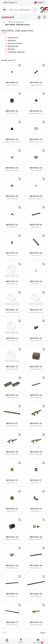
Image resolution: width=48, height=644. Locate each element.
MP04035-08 (12, 452)
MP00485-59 (36, 168)
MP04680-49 (36, 566)
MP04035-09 (36, 452)
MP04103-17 (36, 480)
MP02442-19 (36, 338)
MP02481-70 (12, 367)
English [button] (39, 3)
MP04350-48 (36, 537)
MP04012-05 (36, 395)
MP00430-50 (12, 139)
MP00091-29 (36, 83)
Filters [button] (21, 641)
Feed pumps (13, 46)
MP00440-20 (36, 139)
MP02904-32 (36, 367)
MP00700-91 (12, 253)
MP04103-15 (12, 480)
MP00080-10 (12, 83)
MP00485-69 (12, 196)
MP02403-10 (36, 310)
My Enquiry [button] (38, 641)
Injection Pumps (15, 43)
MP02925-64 (12, 395)
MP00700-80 (36, 225)
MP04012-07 (12, 423)
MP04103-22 (12, 509)
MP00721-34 (36, 282)
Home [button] (7, 641)
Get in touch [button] (9, 2)
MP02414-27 (12, 338)
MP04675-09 (12, 566)
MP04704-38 (36, 622)
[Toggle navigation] (45, 17)
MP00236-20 (12, 111)
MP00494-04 (36, 196)
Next (43, 633)
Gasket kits (13, 38)
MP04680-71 (12, 622)
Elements (12, 40)
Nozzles (11, 49)
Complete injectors (16, 52)
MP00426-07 (36, 111)
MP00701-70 (12, 282)
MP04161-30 (36, 509)
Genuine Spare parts (16, 22)
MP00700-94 (36, 253)
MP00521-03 (12, 225)
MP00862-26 (12, 310)
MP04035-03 (36, 423)
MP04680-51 (12, 594)
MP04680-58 (36, 594)
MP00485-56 (12, 168)
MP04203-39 (12, 537)
